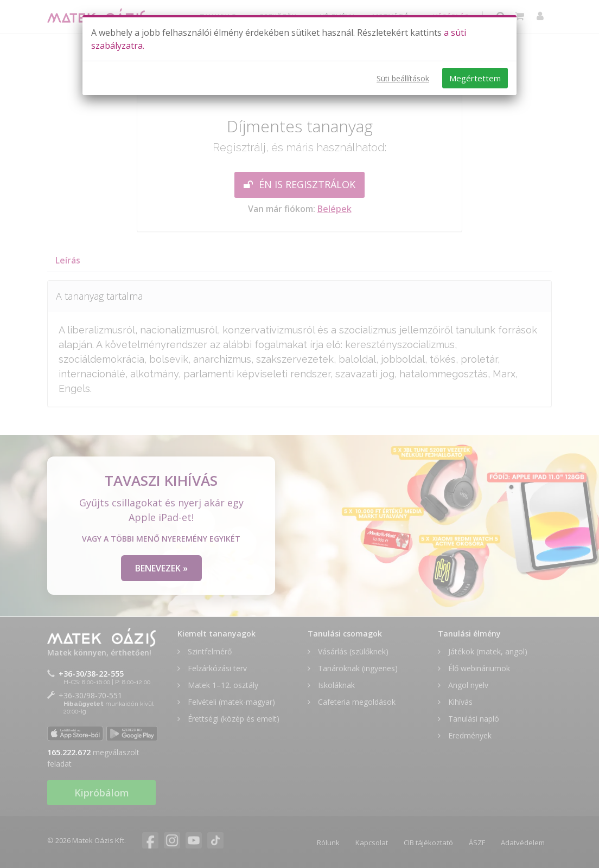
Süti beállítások (403, 78)
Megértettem (475, 78)
